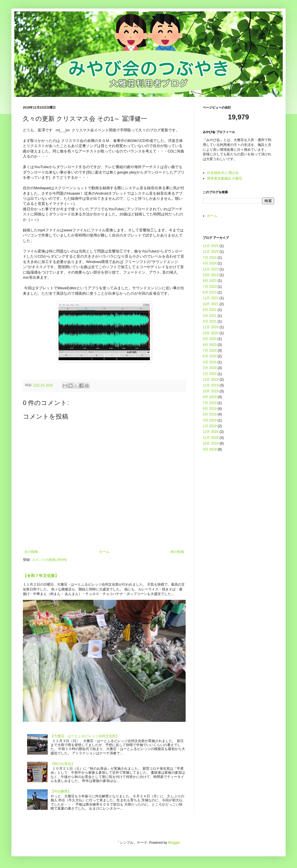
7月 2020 (210, 351)
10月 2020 (211, 333)
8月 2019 (210, 397)
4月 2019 (210, 414)
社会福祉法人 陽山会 (223, 173)
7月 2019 (210, 403)
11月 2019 (211, 385)
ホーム (104, 552)
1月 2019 (210, 426)
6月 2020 (210, 356)
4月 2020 (210, 362)
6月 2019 (210, 409)
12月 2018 (211, 432)
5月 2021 (210, 316)
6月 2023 (210, 292)
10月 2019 (211, 391)
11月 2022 (211, 298)
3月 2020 (210, 368)
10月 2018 (211, 443)
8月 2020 (210, 345)
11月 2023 (211, 269)
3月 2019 (210, 420)
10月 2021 (211, 304)
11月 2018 (211, 438)
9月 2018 (210, 449)
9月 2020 (210, 339)
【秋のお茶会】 (63, 764)
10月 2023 (211, 275)
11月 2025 (211, 246)
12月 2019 (211, 380)
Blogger (174, 843)
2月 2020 (210, 374)
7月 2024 (210, 258)
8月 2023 (210, 281)
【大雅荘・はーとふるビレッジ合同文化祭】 (85, 736)
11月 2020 (211, 327)
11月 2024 (211, 252)
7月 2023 (210, 287)
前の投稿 (177, 552)
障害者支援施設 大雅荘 (225, 178)
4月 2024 (210, 263)
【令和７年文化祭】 (41, 576)
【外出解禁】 (61, 791)
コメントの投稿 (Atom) (49, 560)
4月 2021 (210, 321)
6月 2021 (210, 310)
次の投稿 (31, 552)
